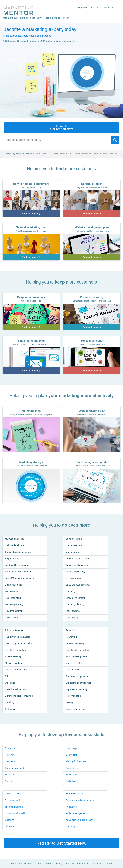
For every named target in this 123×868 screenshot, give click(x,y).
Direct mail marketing (15, 650)
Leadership (71, 748)
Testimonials (11, 710)
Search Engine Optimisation (19, 644)
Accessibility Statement (78, 864)
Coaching (10, 820)
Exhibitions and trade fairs (79, 683)
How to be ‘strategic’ (76, 794)
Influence (10, 827)
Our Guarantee (43, 864)
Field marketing (73, 696)
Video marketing (13, 657)
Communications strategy (78, 559)
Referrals (70, 630)
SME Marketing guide (76, 657)
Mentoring (71, 827)
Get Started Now (61, 128)
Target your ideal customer (18, 572)
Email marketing (13, 598)
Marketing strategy (14, 605)
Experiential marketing (77, 690)
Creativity (10, 703)
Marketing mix (73, 592)
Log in (94, 8)
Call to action (11, 618)
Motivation (10, 775)
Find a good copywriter (77, 677)
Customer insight (74, 539)
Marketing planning (75, 605)
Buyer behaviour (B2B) (16, 690)
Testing (69, 703)
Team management (15, 768)
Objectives (10, 683)
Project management (76, 814)
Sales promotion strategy (78, 585)
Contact (97, 864)
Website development (16, 546)
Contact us (108, 8)
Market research (74, 546)
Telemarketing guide (15, 630)
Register (82, 8)
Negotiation (71, 807)
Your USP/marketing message (20, 579)
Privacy (58, 864)
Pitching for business (76, 762)
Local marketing (74, 670)
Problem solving (13, 794)
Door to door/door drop (16, 670)
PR (6, 677)
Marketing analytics (15, 539)
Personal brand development (80, 800)
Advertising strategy (76, 572)
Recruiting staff (12, 800)
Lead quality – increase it (17, 565)
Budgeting (71, 781)
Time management (14, 807)
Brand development (75, 598)
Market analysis (73, 552)
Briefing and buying (75, 710)
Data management (14, 611)
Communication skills (15, 814)
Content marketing (75, 644)
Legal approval (73, 611)
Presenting (10, 755)
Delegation (10, 748)
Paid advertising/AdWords (18, 637)
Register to (61, 843)
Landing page (72, 618)
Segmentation (12, 559)
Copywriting (72, 755)
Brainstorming (73, 775)
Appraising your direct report (80, 820)
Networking (71, 637)
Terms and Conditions (21, 864)
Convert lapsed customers (18, 552)
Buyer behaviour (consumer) (19, 696)
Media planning (73, 579)
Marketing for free (74, 663)
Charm (8, 781)
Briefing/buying (73, 768)
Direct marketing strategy (78, 565)
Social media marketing (77, 650)
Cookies (109, 864)
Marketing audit (13, 592)
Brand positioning (14, 585)
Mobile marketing (14, 663)
